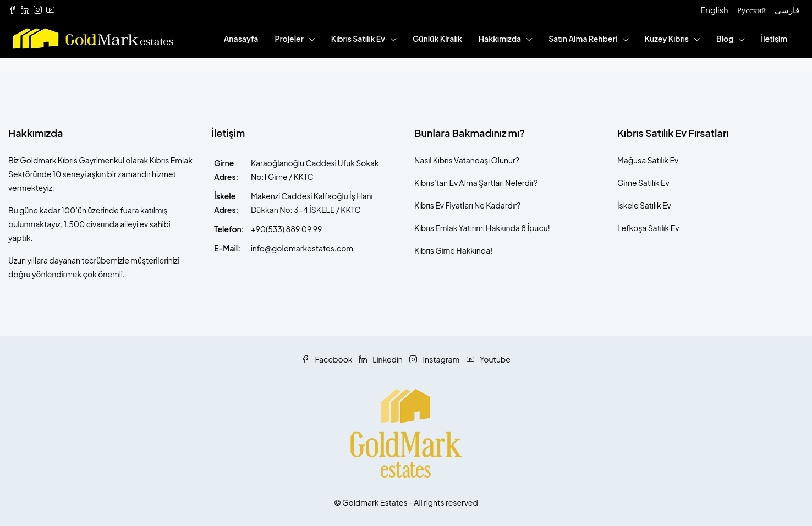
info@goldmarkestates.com (302, 248)
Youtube (489, 359)
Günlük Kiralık (437, 39)
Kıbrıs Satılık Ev (358, 39)
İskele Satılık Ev (644, 205)
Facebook (328, 359)
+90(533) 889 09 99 (286, 229)
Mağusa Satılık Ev (648, 160)
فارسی (787, 10)
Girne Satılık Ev (643, 183)
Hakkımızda (500, 39)
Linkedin (382, 359)
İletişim (774, 39)
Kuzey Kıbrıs (667, 39)
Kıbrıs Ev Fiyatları (444, 205)
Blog (725, 39)
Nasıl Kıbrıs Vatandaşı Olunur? (467, 160)
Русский (752, 10)
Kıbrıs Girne (435, 250)
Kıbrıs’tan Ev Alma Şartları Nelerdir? (476, 183)
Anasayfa (241, 39)
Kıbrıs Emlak (436, 228)
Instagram (435, 359)
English (714, 10)
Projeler (289, 39)
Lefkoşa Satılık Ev (648, 228)
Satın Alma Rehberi (583, 39)
